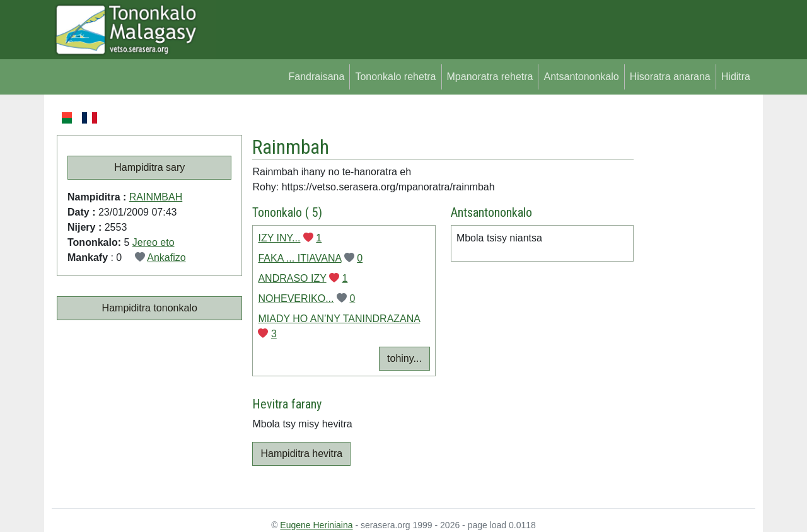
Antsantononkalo (581, 77)
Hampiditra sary (149, 167)
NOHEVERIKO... (296, 298)
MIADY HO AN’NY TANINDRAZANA (339, 319)
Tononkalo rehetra (395, 77)
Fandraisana (316, 77)
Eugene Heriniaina (316, 525)
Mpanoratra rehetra (490, 77)
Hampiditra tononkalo (150, 308)
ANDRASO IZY (292, 278)
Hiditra (736, 77)
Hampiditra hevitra (301, 454)
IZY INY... (279, 238)
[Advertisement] (694, 299)
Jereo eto (154, 242)
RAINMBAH (156, 197)
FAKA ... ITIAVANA (299, 258)
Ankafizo (166, 257)
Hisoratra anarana (670, 77)
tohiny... (404, 358)
